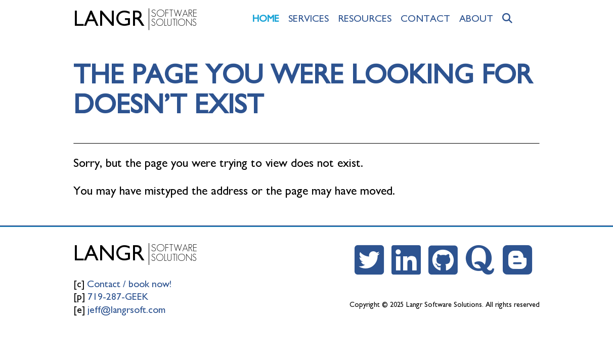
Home (266, 19)
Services (309, 19)
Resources (365, 19)
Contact (425, 19)
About (476, 19)
